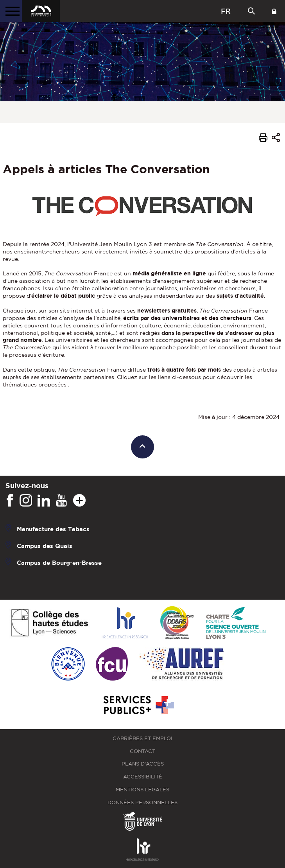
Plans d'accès (143, 764)
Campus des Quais (45, 546)
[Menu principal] (11, 11)
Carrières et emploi (142, 738)
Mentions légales (142, 790)
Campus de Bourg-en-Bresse (59, 563)
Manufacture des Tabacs (53, 529)
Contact (142, 751)
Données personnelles (142, 802)
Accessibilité (143, 777)
